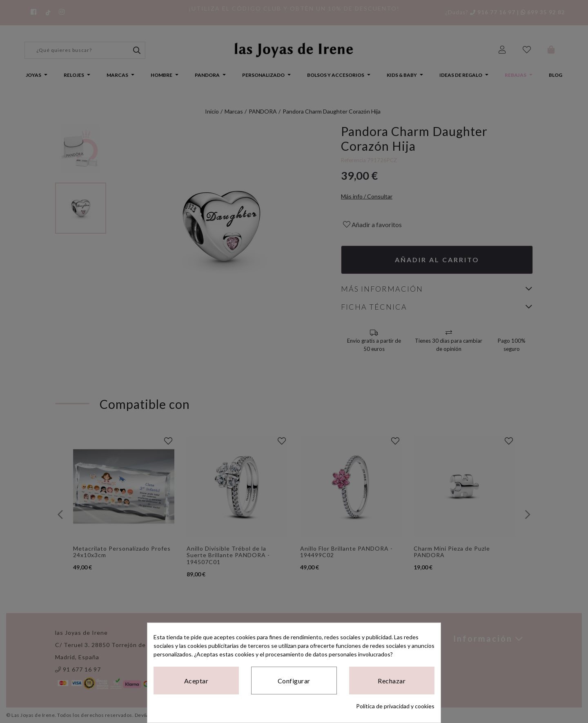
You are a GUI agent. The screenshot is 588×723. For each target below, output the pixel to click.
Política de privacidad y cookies (395, 706)
